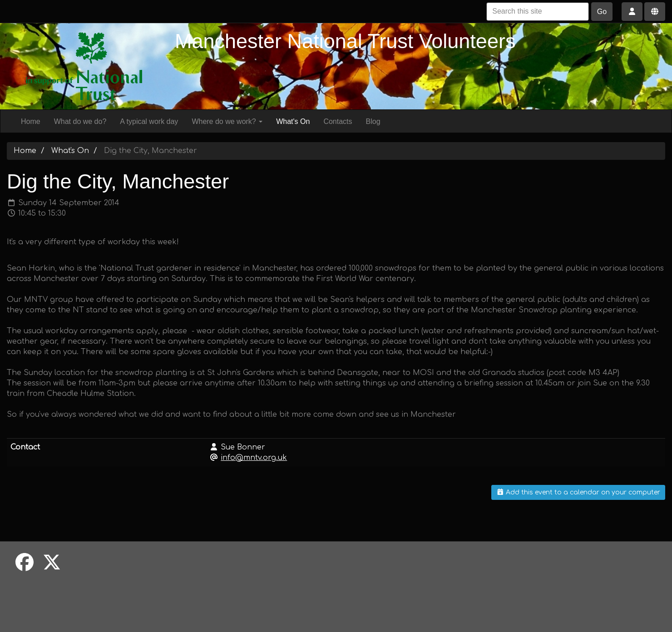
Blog (373, 121)
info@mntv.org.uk (254, 458)
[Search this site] (538, 12)
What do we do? (80, 121)
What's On (293, 121)
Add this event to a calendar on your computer (578, 492)
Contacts (338, 121)
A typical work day (149, 121)
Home (31, 121)
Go (602, 12)
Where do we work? (227, 121)
